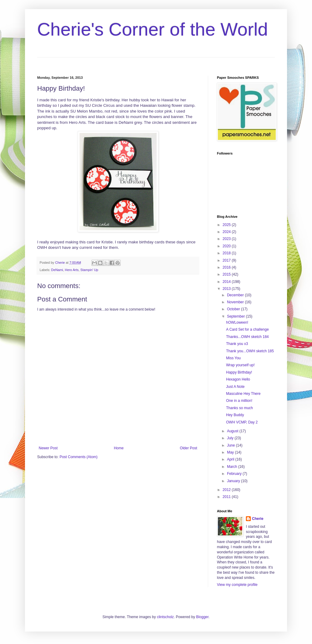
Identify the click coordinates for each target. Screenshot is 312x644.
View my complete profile (237, 585)
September (236, 316)
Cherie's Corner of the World (152, 29)
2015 (227, 274)
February (235, 474)
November (236, 302)
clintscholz (165, 617)
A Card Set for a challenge (247, 329)
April (231, 459)
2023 (227, 239)
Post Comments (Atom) (78, 457)
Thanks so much (239, 408)
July (231, 438)
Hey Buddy (235, 415)
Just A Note (235, 387)
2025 (227, 225)
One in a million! (239, 401)
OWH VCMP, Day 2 (242, 422)
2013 (227, 289)
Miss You (233, 358)
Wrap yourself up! (240, 365)
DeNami (57, 270)
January (234, 481)
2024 (227, 232)
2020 (227, 246)
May (231, 452)
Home (119, 448)
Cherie (258, 519)
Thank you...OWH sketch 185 (250, 351)
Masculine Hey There (243, 394)
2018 (227, 253)
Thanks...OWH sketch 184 (247, 337)
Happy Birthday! (239, 372)
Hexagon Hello (238, 379)
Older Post (188, 448)
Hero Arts (72, 270)
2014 (227, 282)
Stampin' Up (89, 270)
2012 (227, 490)
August (233, 431)
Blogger (202, 617)
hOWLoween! (237, 322)
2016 (227, 267)
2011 (227, 497)
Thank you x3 (237, 344)
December (236, 295)
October (234, 309)
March (233, 467)
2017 (227, 260)
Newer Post (48, 448)
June (231, 445)
